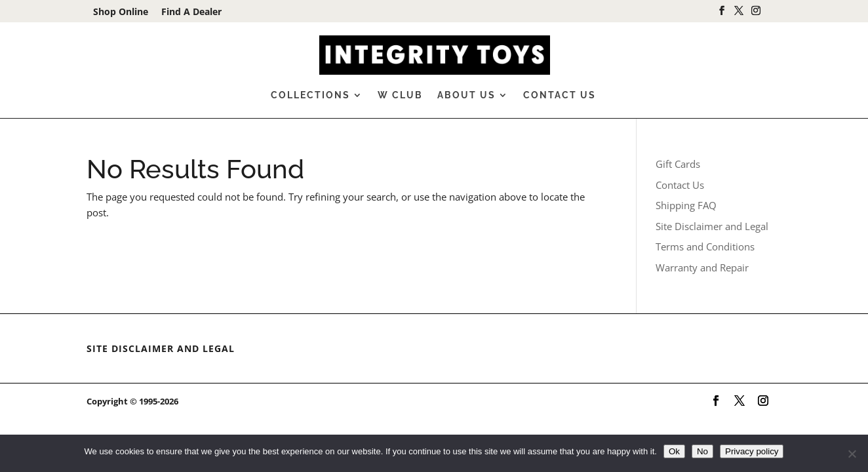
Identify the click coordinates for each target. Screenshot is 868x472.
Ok (674, 451)
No (702, 451)
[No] (852, 454)
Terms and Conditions (705, 246)
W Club (400, 95)
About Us (466, 95)
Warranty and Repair (702, 267)
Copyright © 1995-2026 (132, 401)
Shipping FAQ (686, 205)
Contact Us (560, 95)
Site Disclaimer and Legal (712, 226)
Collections (310, 95)
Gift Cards (678, 164)
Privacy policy (752, 451)
